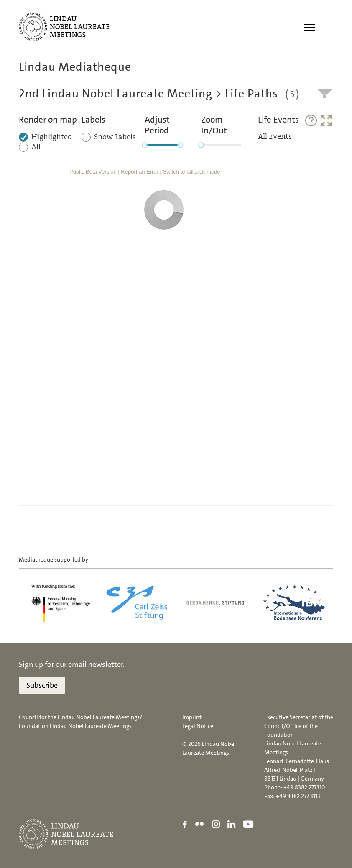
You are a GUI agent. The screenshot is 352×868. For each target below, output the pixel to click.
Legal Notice (198, 726)
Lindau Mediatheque (75, 67)
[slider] (145, 145)
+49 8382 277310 (304, 787)
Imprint (192, 717)
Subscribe (42, 685)
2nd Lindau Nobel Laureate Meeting (116, 94)
